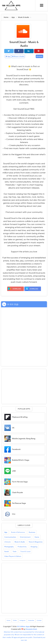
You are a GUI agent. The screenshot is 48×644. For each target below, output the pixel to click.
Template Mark (31, 629)
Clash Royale (17, 492)
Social (7, 551)
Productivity (22, 547)
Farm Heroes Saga (20, 482)
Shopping (34, 547)
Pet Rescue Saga (19, 503)
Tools (15, 551)
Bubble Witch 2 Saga (21, 460)
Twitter (15, 620)
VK (13, 428)
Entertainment (25, 537)
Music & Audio (18, 56)
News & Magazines (36, 542)
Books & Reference (18, 532)
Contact (39, 620)
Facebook (16, 449)
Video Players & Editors (13, 556)
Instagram (23, 620)
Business (32, 532)
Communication (10, 537)
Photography (9, 547)
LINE (14, 471)
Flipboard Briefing (20, 417)
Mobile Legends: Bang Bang (24, 439)
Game (37, 537)
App (8, 56)
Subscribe (31, 620)
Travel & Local (25, 551)
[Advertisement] (24, 386)
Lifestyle (7, 542)
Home (8, 620)
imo (14, 514)
